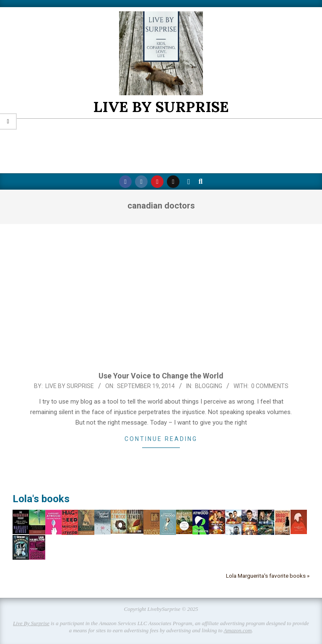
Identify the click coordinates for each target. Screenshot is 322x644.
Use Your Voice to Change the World (161, 376)
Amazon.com (238, 630)
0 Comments (270, 386)
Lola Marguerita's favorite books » (268, 576)
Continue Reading (161, 439)
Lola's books (41, 499)
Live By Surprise (31, 623)
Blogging (209, 386)
